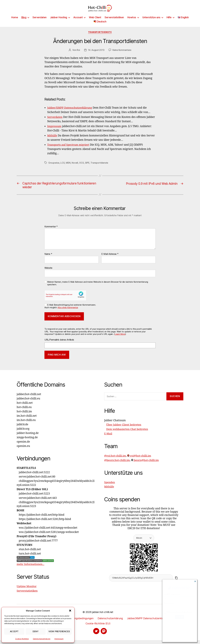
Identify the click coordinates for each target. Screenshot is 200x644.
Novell (75, 167)
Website (48, 272)
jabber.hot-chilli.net (103, 616)
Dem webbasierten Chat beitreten (127, 433)
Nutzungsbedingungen (80, 622)
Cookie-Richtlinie (22, 639)
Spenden (110, 486)
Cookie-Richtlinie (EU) (98, 628)
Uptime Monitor (27, 591)
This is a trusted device (178, 612)
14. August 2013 (96, 54)
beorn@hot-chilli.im (145, 464)
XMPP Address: (172, 595)
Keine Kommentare (122, 54)
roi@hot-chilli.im (140, 460)
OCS (82, 167)
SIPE (88, 167)
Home (15, 22)
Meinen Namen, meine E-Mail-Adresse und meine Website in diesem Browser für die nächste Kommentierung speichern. (98, 288)
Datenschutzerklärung (42, 639)
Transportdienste (100, 36)
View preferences (59, 631)
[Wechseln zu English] (183, 22)
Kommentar (51, 231)
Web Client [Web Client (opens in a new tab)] (95, 22)
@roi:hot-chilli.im (115, 460)
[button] (70, 611)
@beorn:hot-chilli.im (117, 464)
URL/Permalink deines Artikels (59, 344)
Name (48, 258)
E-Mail (108, 438)
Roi (78, 54)
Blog (24, 22)
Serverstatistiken (114, 22)
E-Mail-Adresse (110, 258)
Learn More (120, 338)
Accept (14, 631)
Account (78, 22)
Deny (36, 631)
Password (169, 603)
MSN (68, 167)
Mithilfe (109, 490)
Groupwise (54, 167)
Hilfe (169, 22)
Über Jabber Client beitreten (124, 429)
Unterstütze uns (151, 22)
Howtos (132, 22)
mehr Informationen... (31, 569)
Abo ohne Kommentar (68, 312)
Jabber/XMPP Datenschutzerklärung (148, 622)
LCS (63, 167)
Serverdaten (40, 22)
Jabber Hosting (59, 22)
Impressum (59, 639)
